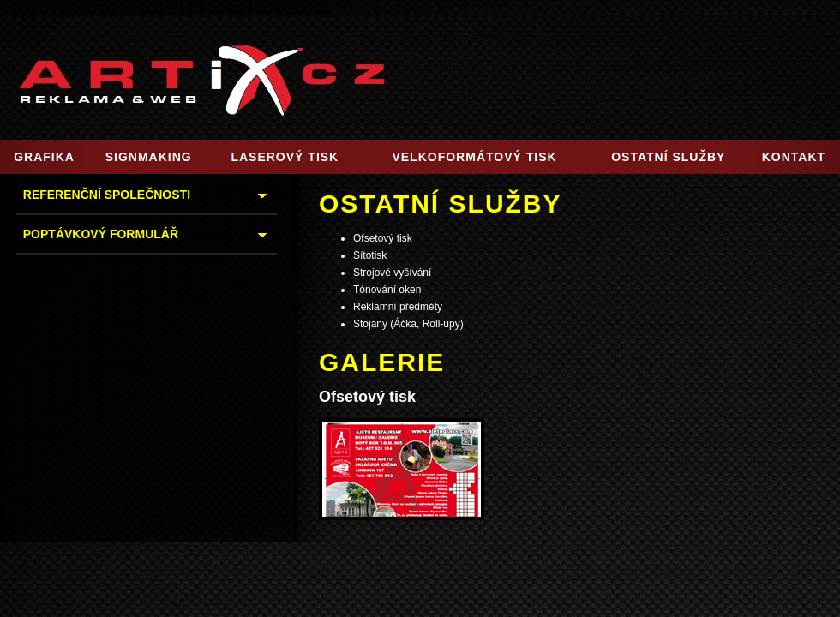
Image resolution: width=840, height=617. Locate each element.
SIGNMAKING (149, 157)
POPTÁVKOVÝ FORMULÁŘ (101, 234)
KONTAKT (794, 157)
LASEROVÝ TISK (285, 157)
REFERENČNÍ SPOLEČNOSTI (107, 195)
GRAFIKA (44, 157)
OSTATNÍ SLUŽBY (668, 157)
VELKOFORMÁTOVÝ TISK (474, 157)
